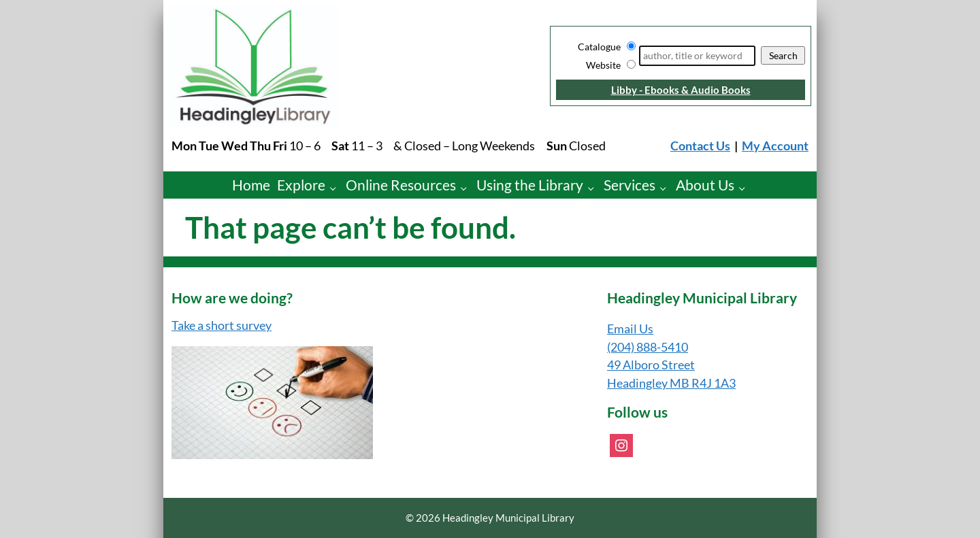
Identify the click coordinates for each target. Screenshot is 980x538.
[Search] (697, 56)
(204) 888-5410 (648, 347)
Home (251, 185)
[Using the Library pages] (594, 188)
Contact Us (700, 146)
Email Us (630, 329)
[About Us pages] (746, 188)
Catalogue (599, 47)
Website (603, 65)
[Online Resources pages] (467, 188)
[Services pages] (667, 188)
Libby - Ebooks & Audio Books (681, 90)
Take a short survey (222, 325)
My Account (775, 146)
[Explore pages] (337, 188)
